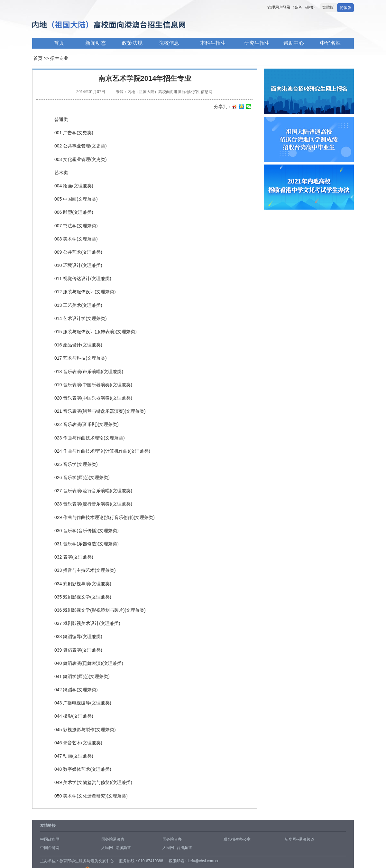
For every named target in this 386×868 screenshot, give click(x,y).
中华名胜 (330, 43)
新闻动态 (96, 43)
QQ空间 (242, 107)
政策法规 (132, 43)
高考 (298, 7)
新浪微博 (235, 107)
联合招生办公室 (237, 839)
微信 (249, 107)
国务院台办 (172, 839)
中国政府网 (50, 839)
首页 (59, 43)
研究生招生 (257, 43)
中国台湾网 (50, 848)
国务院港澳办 (113, 839)
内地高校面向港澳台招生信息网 (129, 25)
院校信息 (169, 43)
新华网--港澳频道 (299, 839)
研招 (309, 7)
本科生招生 (213, 43)
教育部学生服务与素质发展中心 (87, 861)
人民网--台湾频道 (177, 848)
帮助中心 (294, 43)
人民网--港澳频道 (116, 848)
